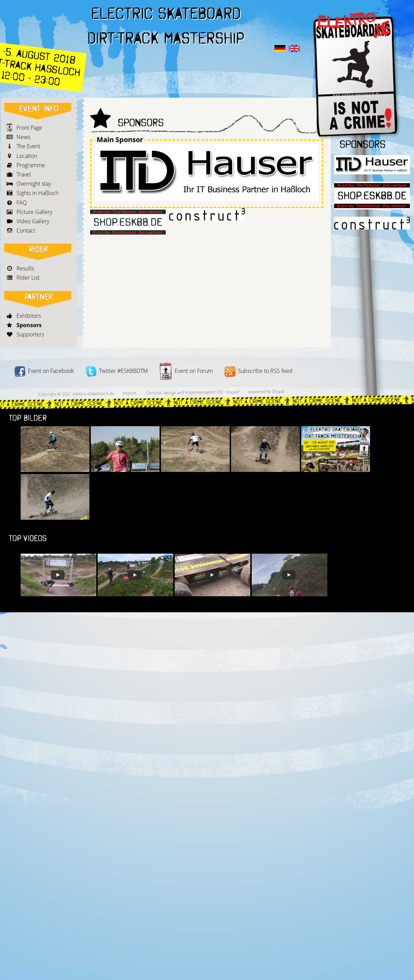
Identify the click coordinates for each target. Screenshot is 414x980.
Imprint (130, 393)
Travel (24, 174)
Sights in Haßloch (37, 193)
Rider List (28, 278)
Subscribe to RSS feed (259, 371)
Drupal (278, 391)
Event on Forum (186, 371)
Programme (31, 165)
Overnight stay (34, 184)
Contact (26, 230)
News (23, 137)
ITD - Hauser (228, 392)
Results (25, 268)
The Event (28, 146)
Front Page (29, 128)
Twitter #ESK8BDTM (117, 371)
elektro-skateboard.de (93, 394)
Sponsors (29, 325)
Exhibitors (29, 316)
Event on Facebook (44, 371)
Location (27, 156)
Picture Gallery (34, 212)
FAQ (22, 203)
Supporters (30, 334)
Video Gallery (33, 221)
